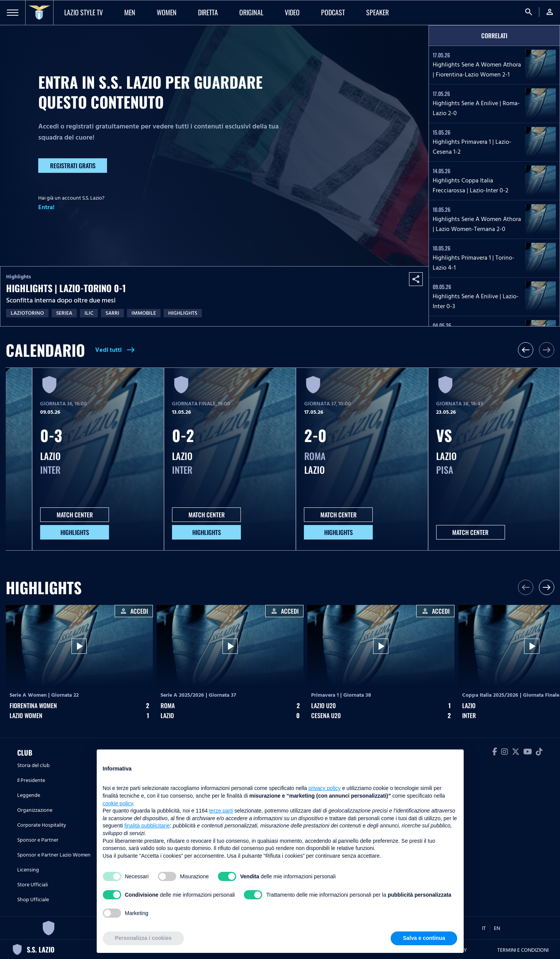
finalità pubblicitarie (147, 826)
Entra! (46, 207)
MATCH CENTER (75, 515)
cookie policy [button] (118, 803)
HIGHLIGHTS (75, 532)
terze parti (221, 811)
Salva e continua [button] (424, 938)
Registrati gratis (73, 166)
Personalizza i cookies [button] (144, 938)
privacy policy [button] (325, 788)
